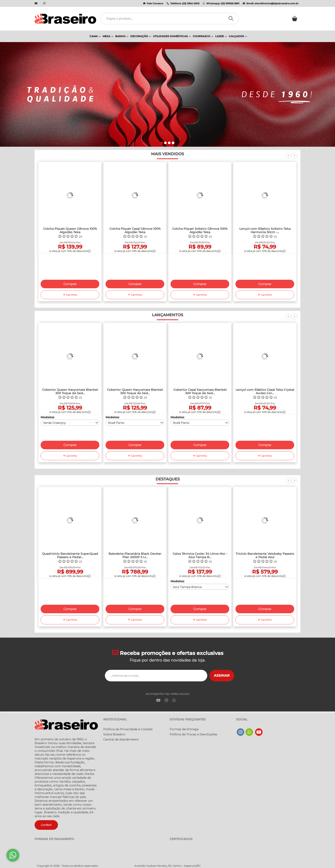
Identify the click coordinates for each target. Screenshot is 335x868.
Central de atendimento (121, 739)
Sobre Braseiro (114, 734)
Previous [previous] (288, 158)
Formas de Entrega (184, 729)
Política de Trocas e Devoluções (193, 734)
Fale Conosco (153, 3)
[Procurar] (232, 19)
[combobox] (70, 423)
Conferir (46, 825)
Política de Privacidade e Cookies (128, 729)
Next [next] (294, 158)
